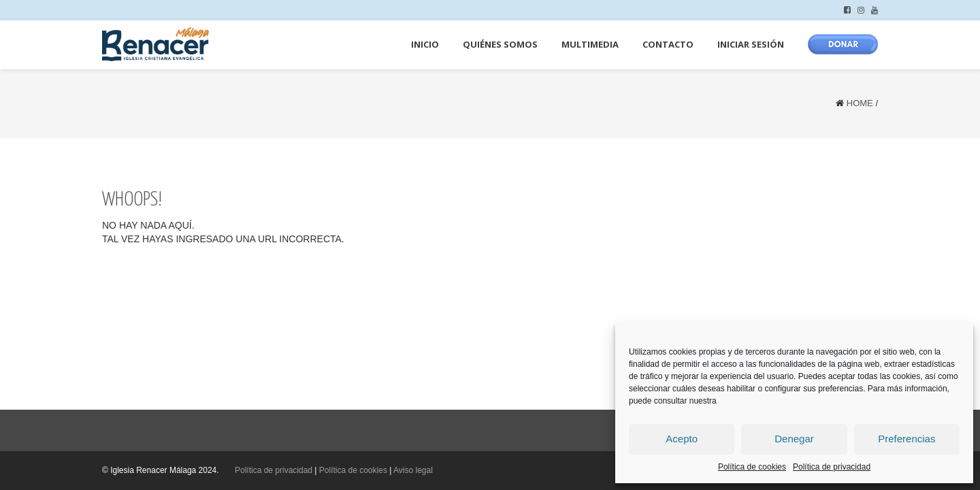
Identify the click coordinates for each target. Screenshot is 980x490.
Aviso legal (413, 470)
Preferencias (906, 439)
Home (860, 103)
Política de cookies (752, 467)
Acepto (682, 439)
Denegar (794, 439)
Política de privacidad (832, 467)
